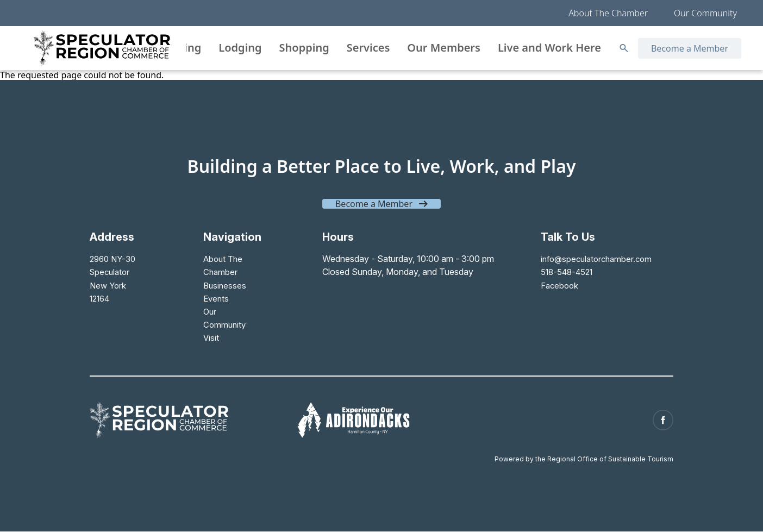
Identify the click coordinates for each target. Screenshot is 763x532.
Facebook (554, 285)
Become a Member (690, 48)
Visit (210, 337)
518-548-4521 (562, 272)
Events (215, 298)
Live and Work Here (549, 48)
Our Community (705, 13)
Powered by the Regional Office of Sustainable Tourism (584, 454)
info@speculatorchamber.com (593, 259)
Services (368, 48)
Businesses (224, 285)
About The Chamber (608, 13)
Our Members (444, 48)
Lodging (240, 48)
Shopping (304, 48)
